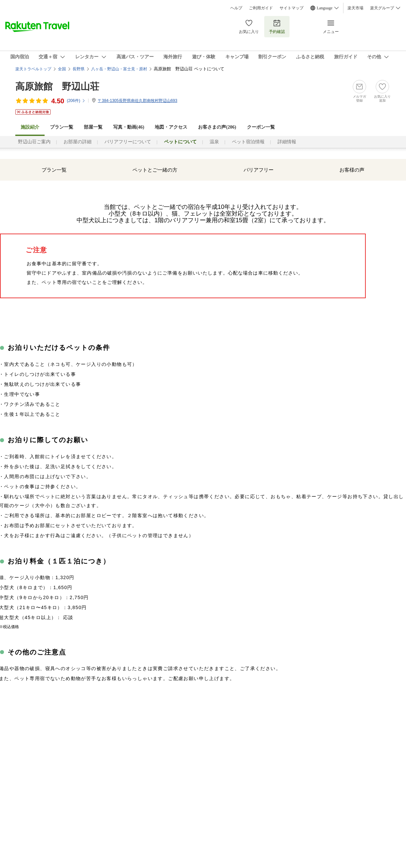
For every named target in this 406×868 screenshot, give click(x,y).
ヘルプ (236, 8)
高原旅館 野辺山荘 (57, 86)
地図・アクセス (171, 127)
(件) (76, 101)
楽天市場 (355, 8)
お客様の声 (352, 170)
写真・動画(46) (129, 127)
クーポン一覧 (261, 127)
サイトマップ (292, 8)
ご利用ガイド (261, 8)
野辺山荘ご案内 (34, 142)
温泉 (214, 142)
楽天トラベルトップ (33, 69)
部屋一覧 (93, 127)
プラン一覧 (62, 127)
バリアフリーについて (128, 142)
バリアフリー (259, 170)
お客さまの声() (217, 127)
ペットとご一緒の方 (155, 170)
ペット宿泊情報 (248, 142)
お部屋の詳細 (78, 142)
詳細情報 (287, 142)
